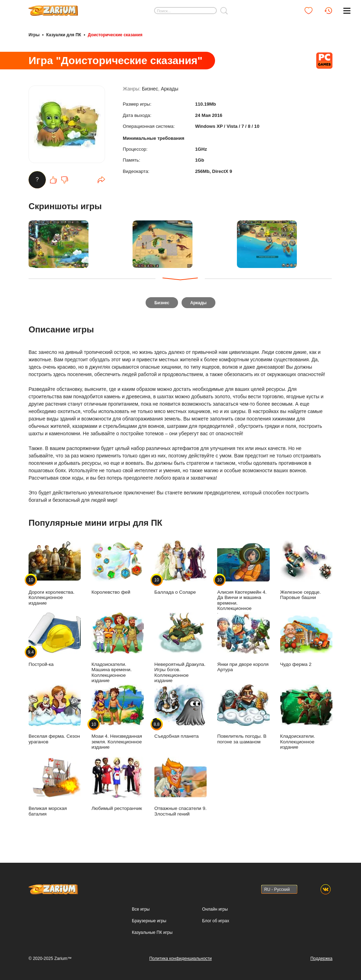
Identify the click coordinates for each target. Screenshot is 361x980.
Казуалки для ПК (64, 35)
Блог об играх (216, 921)
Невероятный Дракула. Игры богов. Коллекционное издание (180, 649)
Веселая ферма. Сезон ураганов (55, 716)
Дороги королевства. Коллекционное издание (55, 574)
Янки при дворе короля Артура (243, 644)
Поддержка (321, 959)
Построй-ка (55, 641)
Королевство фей (117, 569)
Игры (34, 35)
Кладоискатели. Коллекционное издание (306, 718)
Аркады (170, 92)
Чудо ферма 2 (306, 641)
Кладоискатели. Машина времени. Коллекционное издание (117, 649)
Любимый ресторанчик (117, 785)
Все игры (141, 909)
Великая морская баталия (55, 788)
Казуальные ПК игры (152, 932)
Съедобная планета (180, 713)
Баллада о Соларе (180, 569)
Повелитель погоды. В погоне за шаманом (243, 716)
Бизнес (150, 92)
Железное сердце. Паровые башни (306, 572)
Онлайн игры (215, 909)
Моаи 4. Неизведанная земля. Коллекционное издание (117, 718)
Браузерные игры (149, 921)
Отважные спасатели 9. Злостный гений (180, 788)
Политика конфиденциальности (180, 959)
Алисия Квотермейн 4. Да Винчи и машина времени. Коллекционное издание (243, 580)
